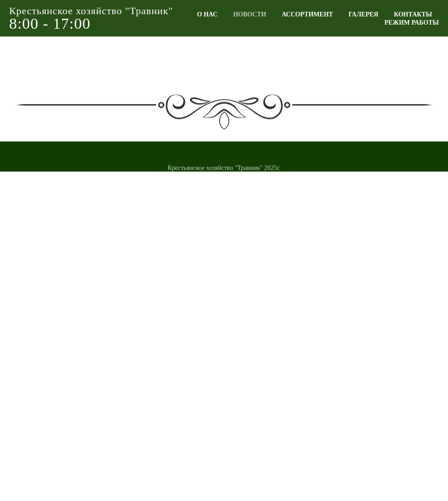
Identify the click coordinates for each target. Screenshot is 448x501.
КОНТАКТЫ (413, 14)
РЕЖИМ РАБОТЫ (412, 23)
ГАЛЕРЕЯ (363, 14)
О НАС (208, 14)
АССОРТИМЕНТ (307, 14)
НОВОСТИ (250, 14)
